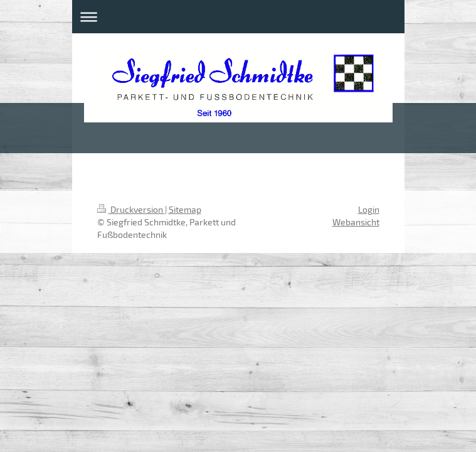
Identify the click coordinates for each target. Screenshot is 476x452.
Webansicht (356, 222)
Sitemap (185, 209)
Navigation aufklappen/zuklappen (238, 17)
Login (369, 209)
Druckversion (131, 209)
